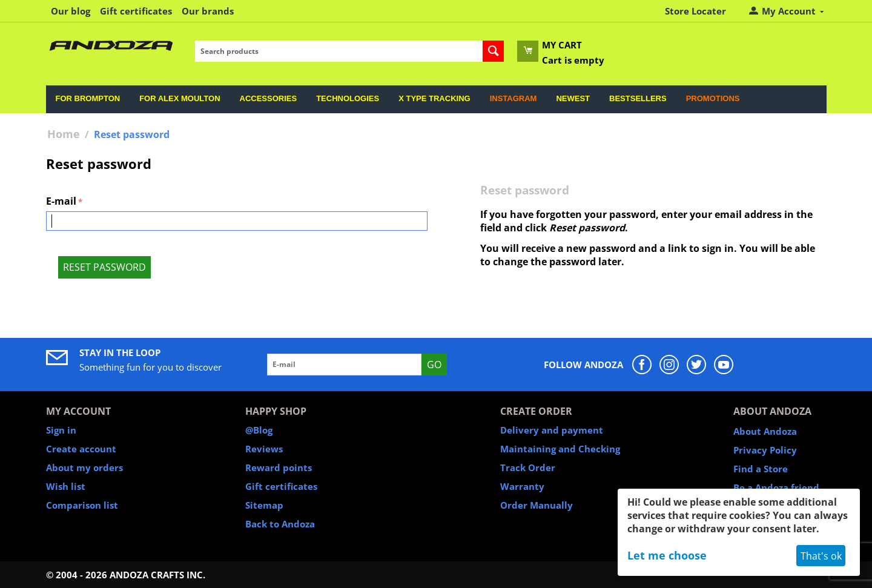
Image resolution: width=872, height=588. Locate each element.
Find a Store (761, 469)
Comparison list (82, 505)
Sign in (61, 430)
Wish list (66, 486)
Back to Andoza (280, 524)
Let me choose (667, 555)
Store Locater (695, 11)
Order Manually (537, 505)
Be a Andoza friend (776, 487)
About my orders (84, 467)
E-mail (61, 201)
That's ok (821, 556)
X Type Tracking (434, 98)
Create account (81, 449)
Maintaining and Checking (560, 449)
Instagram (514, 98)
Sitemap (264, 505)
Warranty (522, 486)
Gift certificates (136, 11)
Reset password (104, 267)
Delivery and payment (552, 430)
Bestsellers (638, 98)
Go (434, 365)
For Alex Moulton (180, 98)
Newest (573, 98)
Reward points (279, 467)
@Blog (259, 430)
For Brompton (88, 98)
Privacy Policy (765, 450)
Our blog (71, 11)
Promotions (713, 98)
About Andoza (765, 431)
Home (64, 134)
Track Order (528, 467)
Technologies (348, 98)
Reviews (264, 449)
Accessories (269, 98)
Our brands (208, 11)
